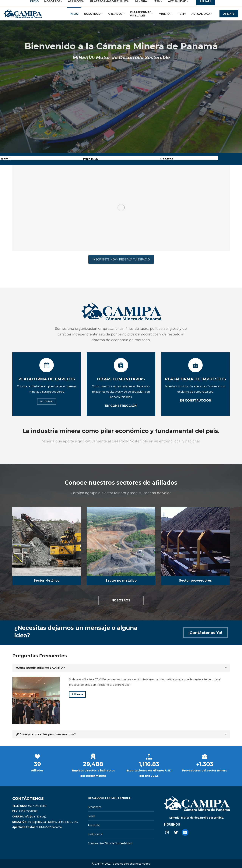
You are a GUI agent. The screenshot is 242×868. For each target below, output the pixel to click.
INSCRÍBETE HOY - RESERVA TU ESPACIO (121, 162)
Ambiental (94, 825)
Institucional (95, 834)
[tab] (121, 668)
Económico (95, 807)
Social (91, 816)
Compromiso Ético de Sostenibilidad (110, 843)
